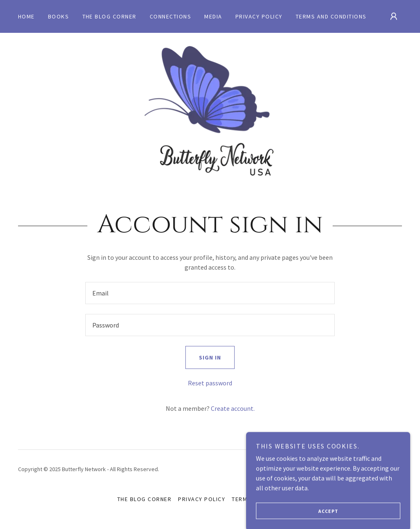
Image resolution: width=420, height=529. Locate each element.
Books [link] (59, 16)
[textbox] (210, 293)
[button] (394, 16)
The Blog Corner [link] (110, 16)
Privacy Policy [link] (259, 16)
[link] (210, 111)
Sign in (203, 357)
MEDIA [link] (213, 16)
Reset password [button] (210, 383)
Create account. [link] (233, 408)
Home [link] (26, 16)
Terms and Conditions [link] (331, 16)
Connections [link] (170, 16)
